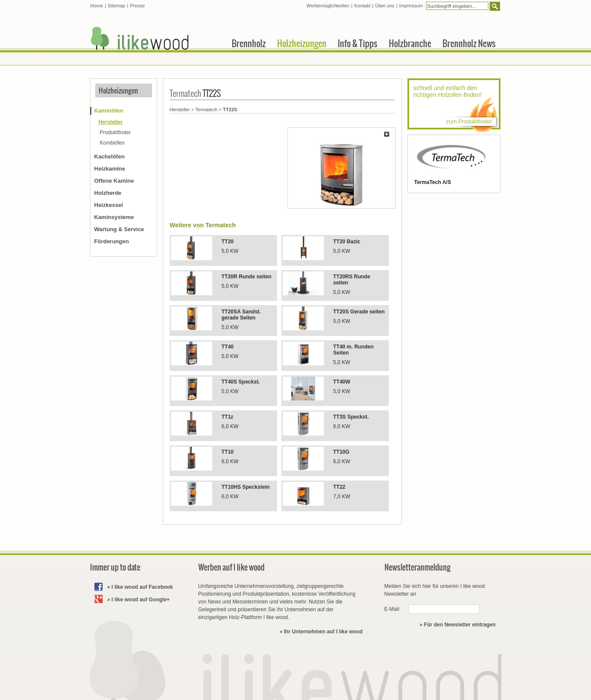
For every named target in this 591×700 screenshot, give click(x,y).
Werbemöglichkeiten (328, 6)
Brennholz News (469, 43)
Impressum (411, 6)
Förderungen (112, 241)
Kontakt (362, 6)
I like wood (140, 38)
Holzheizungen (118, 90)
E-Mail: (392, 609)
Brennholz (249, 43)
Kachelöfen (110, 156)
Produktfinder (115, 132)
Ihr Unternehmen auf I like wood (323, 632)
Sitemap (116, 6)
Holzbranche (410, 43)
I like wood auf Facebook (142, 587)
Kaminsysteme (114, 217)
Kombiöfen (112, 143)
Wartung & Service (119, 229)
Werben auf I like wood (231, 567)
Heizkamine (110, 169)
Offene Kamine (114, 181)
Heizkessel (109, 205)
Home (97, 6)
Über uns (385, 6)
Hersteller (180, 110)
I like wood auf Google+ (141, 600)
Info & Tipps (358, 43)
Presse (137, 6)
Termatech (206, 110)
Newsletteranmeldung (418, 567)
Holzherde (108, 193)
